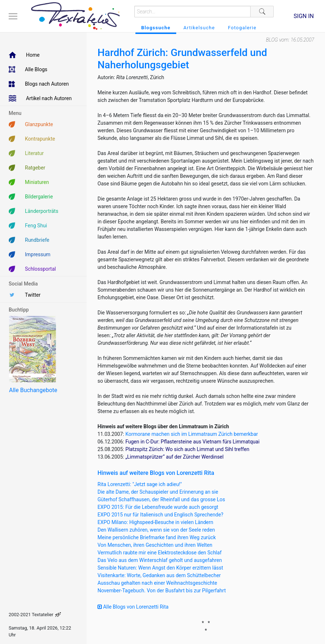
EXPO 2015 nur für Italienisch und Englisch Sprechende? (160, 515)
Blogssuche (156, 28)
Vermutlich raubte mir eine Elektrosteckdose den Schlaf (160, 553)
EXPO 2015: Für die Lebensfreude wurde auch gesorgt (158, 507)
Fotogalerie (242, 28)
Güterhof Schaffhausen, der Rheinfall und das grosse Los (161, 499)
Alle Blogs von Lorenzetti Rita (133, 607)
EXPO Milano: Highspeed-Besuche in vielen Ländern (155, 522)
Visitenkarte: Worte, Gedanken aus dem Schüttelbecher (159, 575)
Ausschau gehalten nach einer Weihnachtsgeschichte (157, 583)
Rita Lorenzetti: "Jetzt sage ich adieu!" (140, 484)
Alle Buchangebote (33, 390)
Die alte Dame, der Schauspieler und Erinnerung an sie (158, 492)
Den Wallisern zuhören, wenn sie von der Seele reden (156, 530)
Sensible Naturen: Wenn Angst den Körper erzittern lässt (160, 568)
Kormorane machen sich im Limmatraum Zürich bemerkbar (192, 434)
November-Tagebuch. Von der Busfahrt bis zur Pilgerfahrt (162, 591)
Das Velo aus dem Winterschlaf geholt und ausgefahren (160, 560)
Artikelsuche (199, 28)
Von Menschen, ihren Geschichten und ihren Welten (155, 545)
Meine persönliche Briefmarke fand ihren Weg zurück (157, 537)
